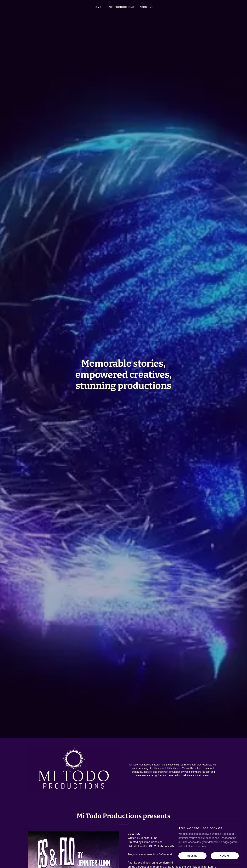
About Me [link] (147, 7)
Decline (193, 856)
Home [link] (97, 7)
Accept (225, 856)
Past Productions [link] (120, 7)
